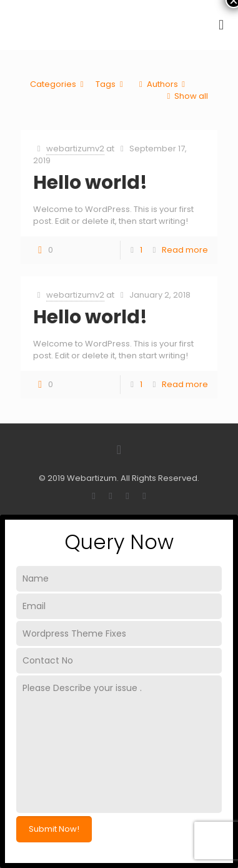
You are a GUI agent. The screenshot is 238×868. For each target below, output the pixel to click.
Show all (186, 96)
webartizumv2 (75, 149)
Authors (162, 84)
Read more (185, 250)
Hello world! (90, 183)
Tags (111, 84)
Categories (59, 84)
